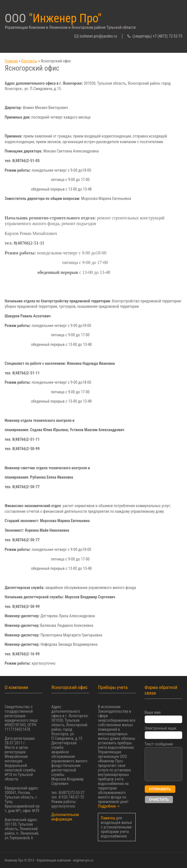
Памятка (108, 818)
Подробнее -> (109, 806)
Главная (11, 61)
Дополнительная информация (65, 817)
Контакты (29, 61)
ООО (53, 18)
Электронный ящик (161, 728)
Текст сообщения (159, 744)
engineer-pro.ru (83, 860)
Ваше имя (153, 712)
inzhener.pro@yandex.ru (98, 36)
